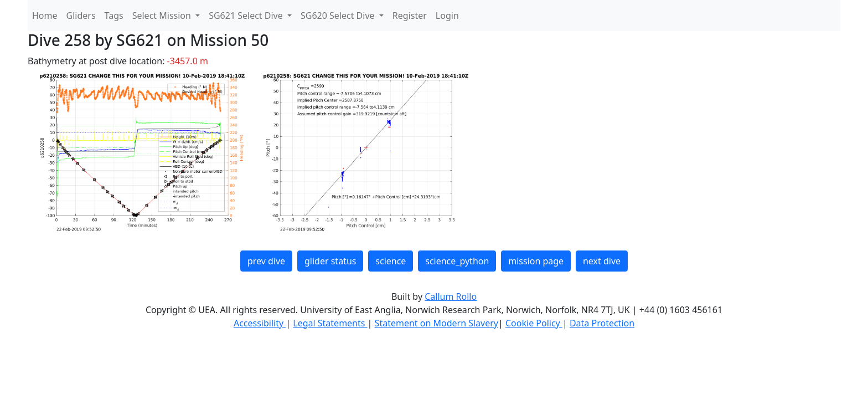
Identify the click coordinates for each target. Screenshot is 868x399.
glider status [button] (330, 261)
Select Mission (163, 16)
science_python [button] (457, 261)
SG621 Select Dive (247, 16)
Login (447, 16)
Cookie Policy (534, 323)
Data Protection (602, 323)
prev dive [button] (266, 261)
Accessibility (260, 323)
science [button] (391, 261)
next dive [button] (602, 261)
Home (45, 16)
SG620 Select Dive (339, 16)
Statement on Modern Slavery (436, 323)
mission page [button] (536, 261)
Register (410, 16)
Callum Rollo (451, 296)
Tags (114, 16)
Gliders (81, 16)
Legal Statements (330, 323)
